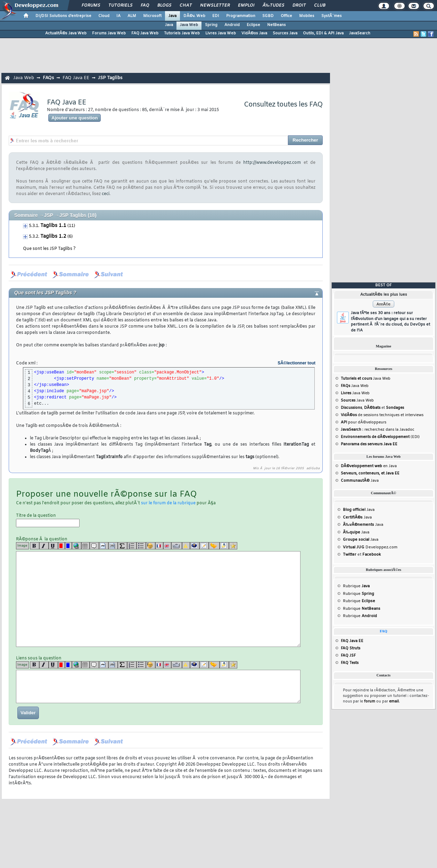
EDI (216, 16)
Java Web (189, 25)
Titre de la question (48, 520)
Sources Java (285, 33)
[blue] (68, 546)
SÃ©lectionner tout (296, 363)
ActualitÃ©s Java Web (66, 33)
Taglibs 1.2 (53, 237)
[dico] (177, 546)
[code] (104, 546)
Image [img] (22, 546)
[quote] (94, 546)
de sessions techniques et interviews (382, 415)
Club (320, 6)
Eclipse (253, 25)
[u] (53, 546)
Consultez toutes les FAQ (283, 105)
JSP (49, 215)
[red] (61, 546)
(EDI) (380, 437)
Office (286, 16)
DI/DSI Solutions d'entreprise (63, 16)
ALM (132, 16)
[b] (35, 546)
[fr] (159, 546)
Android (232, 25)
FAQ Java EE (76, 78)
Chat (186, 6)
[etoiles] (233, 546)
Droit (299, 6)
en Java (369, 466)
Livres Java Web (221, 33)
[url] (77, 546)
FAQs (48, 78)
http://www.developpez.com (272, 163)
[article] (204, 546)
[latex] (122, 546)
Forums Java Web (109, 33)
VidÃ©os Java (254, 33)
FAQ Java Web (145, 33)
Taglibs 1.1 (53, 226)
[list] (132, 546)
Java (172, 16)
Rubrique (356, 586)
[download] (224, 546)
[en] (167, 546)
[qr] (195, 546)
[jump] (214, 546)
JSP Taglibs (110, 78)
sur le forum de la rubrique (168, 503)
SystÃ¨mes (332, 16)
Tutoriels (120, 6)
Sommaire (26, 215)
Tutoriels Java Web (182, 33)
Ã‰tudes (273, 6)
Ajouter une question (75, 118)
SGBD (268, 16)
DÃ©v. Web (194, 16)
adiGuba (313, 469)
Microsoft (152, 16)
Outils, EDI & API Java (323, 33)
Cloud (104, 16)
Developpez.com (370, 547)
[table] (85, 546)
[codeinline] (113, 546)
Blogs (164, 6)
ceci (106, 194)
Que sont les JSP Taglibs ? (49, 249)
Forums (91, 6)
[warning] (186, 546)
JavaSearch (360, 33)
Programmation (241, 16)
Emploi (246, 6)
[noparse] (151, 546)
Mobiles (307, 16)
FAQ (145, 6)
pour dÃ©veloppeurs (364, 422)
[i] (44, 546)
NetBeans (277, 25)
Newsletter (215, 6)
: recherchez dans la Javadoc (378, 430)
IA (118, 16)
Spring (211, 25)
